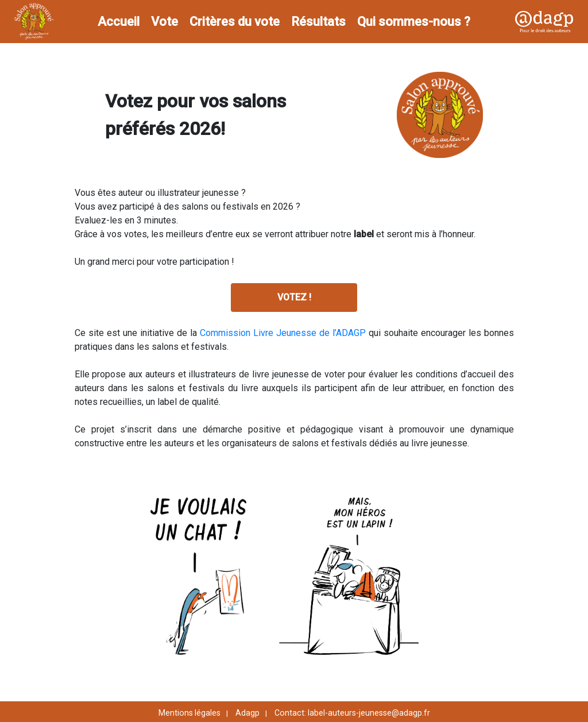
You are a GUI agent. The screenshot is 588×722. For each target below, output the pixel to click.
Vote (165, 22)
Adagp (247, 713)
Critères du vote (235, 22)
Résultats (318, 22)
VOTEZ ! (294, 297)
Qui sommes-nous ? (414, 22)
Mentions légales (189, 713)
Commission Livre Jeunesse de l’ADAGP (284, 333)
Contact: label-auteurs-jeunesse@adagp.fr (352, 713)
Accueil (119, 22)
